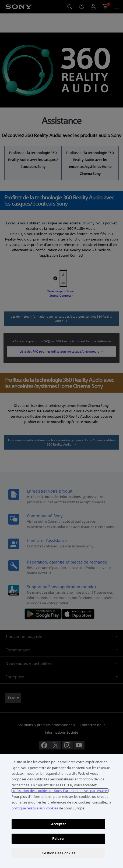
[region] (61, 811)
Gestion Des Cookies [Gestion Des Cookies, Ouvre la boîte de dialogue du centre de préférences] (58, 853)
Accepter (58, 824)
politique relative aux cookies (35, 808)
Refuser (58, 839)
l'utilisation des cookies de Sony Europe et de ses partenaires (60, 791)
